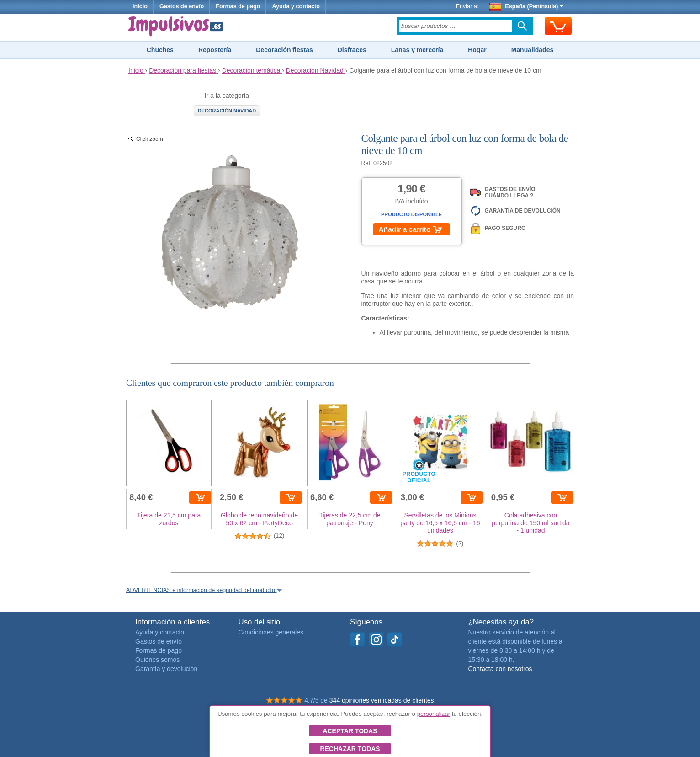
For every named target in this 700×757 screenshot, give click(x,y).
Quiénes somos (157, 660)
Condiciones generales (271, 632)
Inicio (140, 6)
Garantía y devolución (166, 669)
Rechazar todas (350, 749)
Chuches (160, 50)
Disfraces (352, 50)
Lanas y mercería (417, 50)
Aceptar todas (350, 731)
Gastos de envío (182, 6)
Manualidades (533, 50)
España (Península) (527, 6)
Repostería (215, 50)
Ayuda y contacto (296, 6)
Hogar (477, 50)
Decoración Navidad (227, 111)
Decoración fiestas (284, 50)
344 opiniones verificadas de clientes (382, 700)
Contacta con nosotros (500, 669)
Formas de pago (238, 6)
